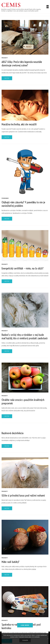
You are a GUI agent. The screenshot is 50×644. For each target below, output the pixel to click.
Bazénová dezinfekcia (12, 433)
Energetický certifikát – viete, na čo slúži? (23, 268)
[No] (48, 639)
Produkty (5, 58)
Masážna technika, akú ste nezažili (19, 124)
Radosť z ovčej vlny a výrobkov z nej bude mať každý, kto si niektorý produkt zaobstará (24, 336)
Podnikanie (5, 198)
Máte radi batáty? (10, 562)
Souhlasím (25, 640)
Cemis (11, 5)
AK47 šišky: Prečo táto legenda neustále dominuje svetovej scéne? (22, 64)
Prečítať (7, 78)
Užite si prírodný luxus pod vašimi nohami (23, 495)
